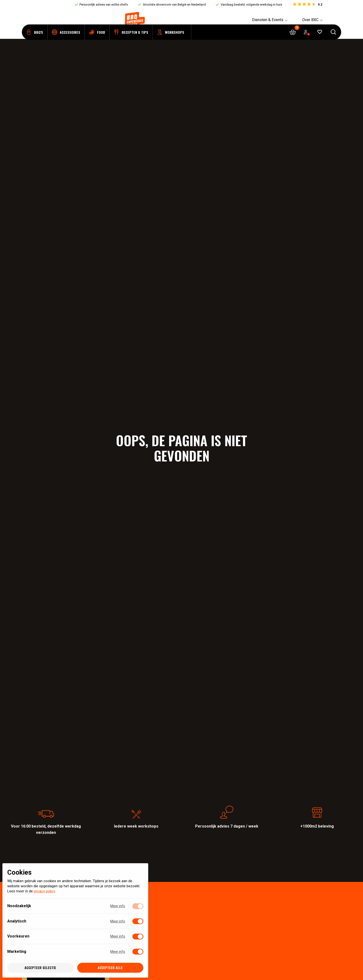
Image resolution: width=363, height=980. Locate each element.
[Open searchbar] (333, 39)
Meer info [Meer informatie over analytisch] (118, 921)
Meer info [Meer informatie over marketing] (118, 952)
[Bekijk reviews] (307, 5)
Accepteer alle (110, 968)
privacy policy (44, 891)
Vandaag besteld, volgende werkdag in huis (251, 4)
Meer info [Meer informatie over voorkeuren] (118, 937)
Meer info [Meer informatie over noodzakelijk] (118, 906)
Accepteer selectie (40, 968)
